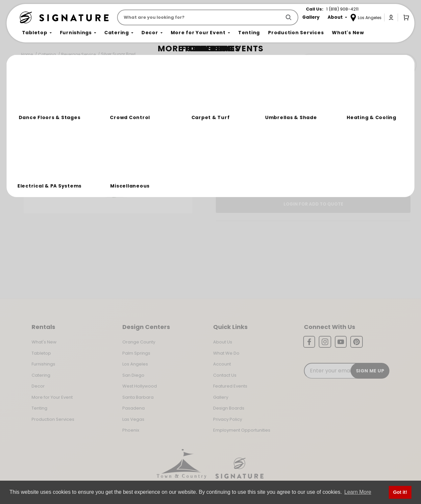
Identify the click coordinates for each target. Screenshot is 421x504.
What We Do (226, 353)
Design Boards (229, 408)
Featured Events (230, 386)
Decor (38, 386)
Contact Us (225, 375)
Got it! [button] (400, 492)
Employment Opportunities (242, 430)
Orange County (139, 342)
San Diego (133, 375)
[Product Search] (200, 17)
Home (27, 54)
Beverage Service (78, 54)
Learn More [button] (358, 492)
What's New (44, 342)
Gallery (221, 397)
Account (222, 364)
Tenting (39, 408)
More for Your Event (52, 397)
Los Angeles (135, 364)
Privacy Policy (228, 419)
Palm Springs (136, 353)
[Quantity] (382, 139)
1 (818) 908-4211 (342, 9)
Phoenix (131, 430)
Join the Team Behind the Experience (357, 65)
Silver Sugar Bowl (118, 54)
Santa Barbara (138, 397)
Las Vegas (133, 419)
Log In (291, 181)
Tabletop (41, 353)
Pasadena (134, 408)
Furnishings (43, 364)
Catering (47, 54)
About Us (223, 342)
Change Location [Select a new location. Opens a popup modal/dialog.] (335, 163)
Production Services (53, 419)
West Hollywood (140, 386)
